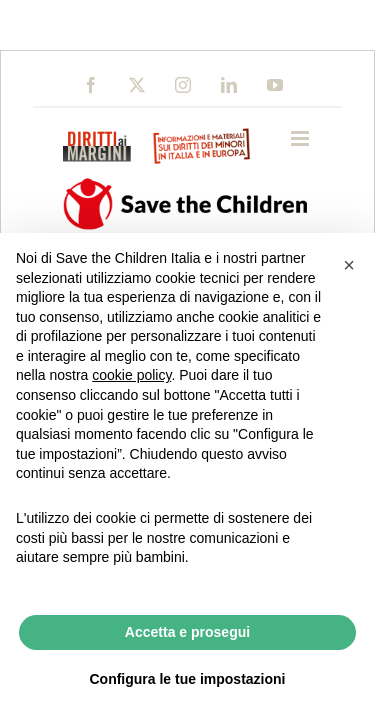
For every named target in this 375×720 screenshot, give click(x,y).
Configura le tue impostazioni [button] (187, 679)
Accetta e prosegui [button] (187, 632)
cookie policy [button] (131, 375)
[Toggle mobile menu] (301, 138)
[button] (349, 265)
